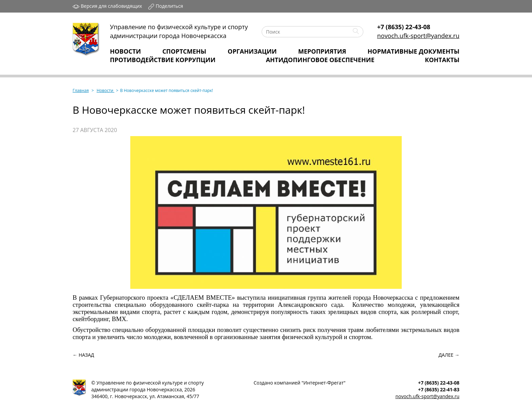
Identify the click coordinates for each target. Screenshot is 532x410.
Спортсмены (184, 51)
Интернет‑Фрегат (323, 383)
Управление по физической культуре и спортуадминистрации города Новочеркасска (179, 31)
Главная (81, 90)
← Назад (83, 355)
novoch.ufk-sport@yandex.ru (418, 36)
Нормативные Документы (413, 51)
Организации (252, 51)
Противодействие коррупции (163, 60)
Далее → (449, 355)
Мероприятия (322, 51)
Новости (125, 51)
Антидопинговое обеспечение (320, 60)
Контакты (442, 60)
